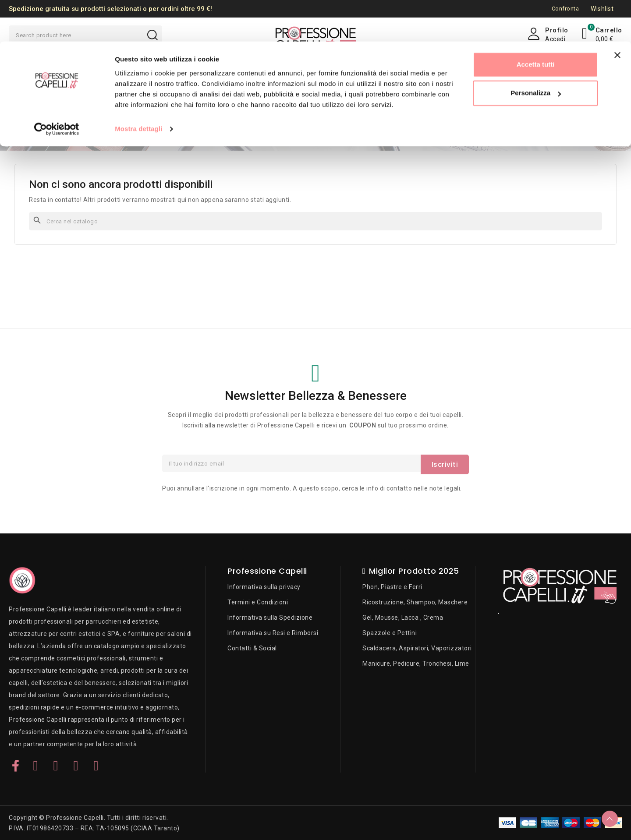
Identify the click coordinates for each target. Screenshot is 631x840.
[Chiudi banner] (617, 14)
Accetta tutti (536, 23)
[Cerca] (315, 221)
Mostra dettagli (138, 87)
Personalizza (536, 52)
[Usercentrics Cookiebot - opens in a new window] (57, 88)
